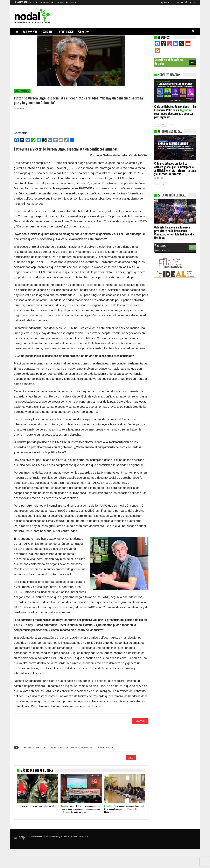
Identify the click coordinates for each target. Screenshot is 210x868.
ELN (67, 747)
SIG (164, 125)
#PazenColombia (26, 747)
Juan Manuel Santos (87, 747)
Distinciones (58, 2)
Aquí (192, 62)
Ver (192, 248)
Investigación (66, 31)
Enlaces (45, 2)
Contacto (72, 2)
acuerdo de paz (41, 747)
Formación (83, 31)
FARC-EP (74, 747)
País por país (30, 31)
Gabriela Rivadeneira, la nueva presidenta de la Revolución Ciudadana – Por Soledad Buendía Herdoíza (174, 232)
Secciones (47, 31)
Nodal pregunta (22, 91)
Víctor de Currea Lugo (105, 747)
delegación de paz (56, 747)
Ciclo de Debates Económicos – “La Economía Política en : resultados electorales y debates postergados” (175, 112)
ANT (157, 125)
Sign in (165, 2)
